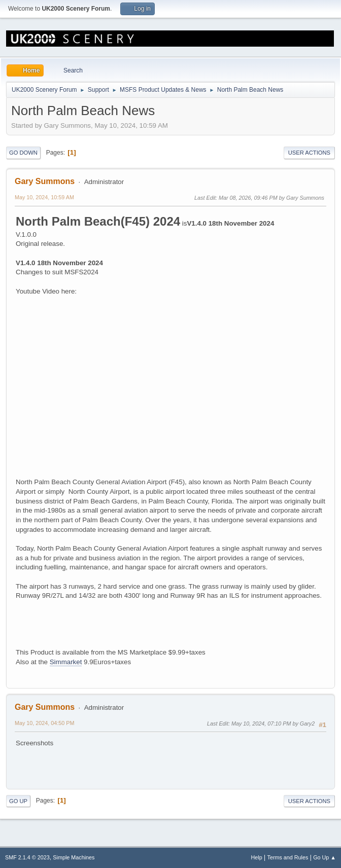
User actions (309, 153)
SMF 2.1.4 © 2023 (27, 857)
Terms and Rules (288, 857)
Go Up (18, 801)
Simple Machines (74, 857)
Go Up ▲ (325, 857)
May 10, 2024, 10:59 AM (44, 197)
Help (257, 857)
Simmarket (66, 662)
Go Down (23, 153)
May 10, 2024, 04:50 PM (44, 723)
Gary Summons (45, 181)
